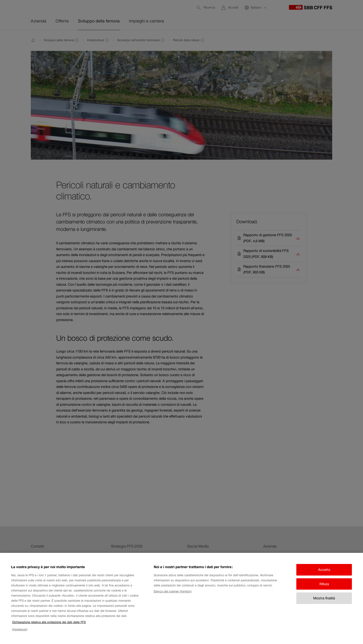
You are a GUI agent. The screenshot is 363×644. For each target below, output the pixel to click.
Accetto (324, 577)
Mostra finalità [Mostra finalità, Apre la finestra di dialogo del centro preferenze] (324, 605)
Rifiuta (324, 591)
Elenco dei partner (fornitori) (173, 598)
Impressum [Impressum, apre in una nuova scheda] (20, 636)
